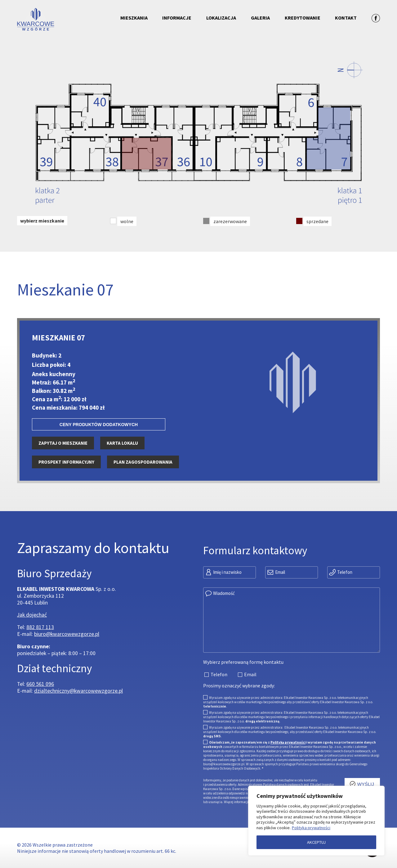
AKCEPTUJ (316, 842)
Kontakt (346, 18)
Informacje (177, 18)
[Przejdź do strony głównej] (62, 20)
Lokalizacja (221, 18)
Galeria (260, 18)
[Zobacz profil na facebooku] (376, 18)
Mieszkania (134, 18)
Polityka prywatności (311, 828)
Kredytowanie (303, 18)
